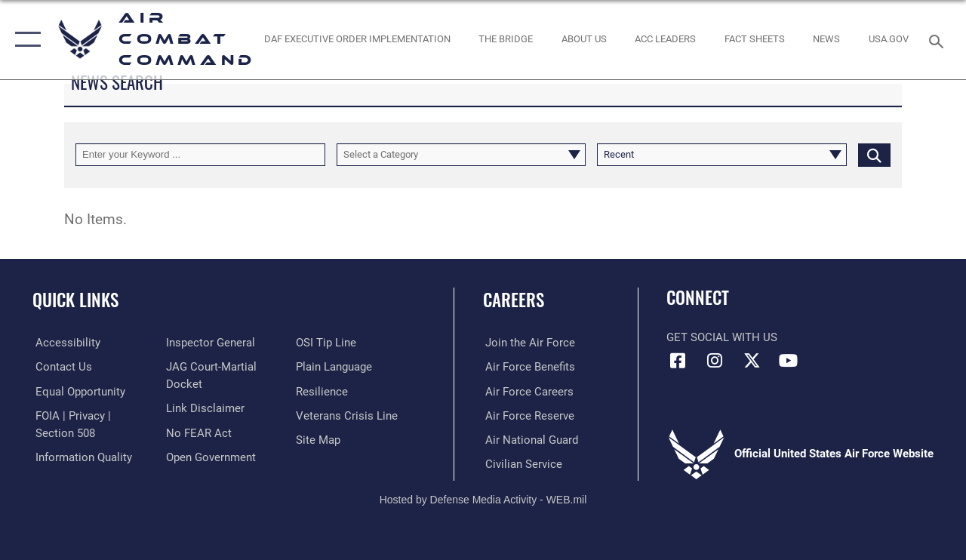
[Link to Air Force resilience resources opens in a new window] (323, 391)
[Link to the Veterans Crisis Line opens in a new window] (348, 415)
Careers (514, 300)
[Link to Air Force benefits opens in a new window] (528, 367)
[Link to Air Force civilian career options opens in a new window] (521, 463)
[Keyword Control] (200, 155)
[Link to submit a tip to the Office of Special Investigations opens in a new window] (327, 343)
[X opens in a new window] (752, 361)
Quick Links (75, 300)
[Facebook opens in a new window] (678, 361)
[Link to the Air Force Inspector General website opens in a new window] (209, 343)
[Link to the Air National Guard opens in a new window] (529, 439)
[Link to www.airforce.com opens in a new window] (528, 343)
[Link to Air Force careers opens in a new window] (527, 391)
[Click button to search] (874, 155)
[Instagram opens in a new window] (715, 361)
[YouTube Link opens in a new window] (789, 361)
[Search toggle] (939, 40)
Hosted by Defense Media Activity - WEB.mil (483, 498)
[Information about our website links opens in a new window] (204, 408)
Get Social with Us (722, 337)
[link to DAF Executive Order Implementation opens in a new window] (357, 39)
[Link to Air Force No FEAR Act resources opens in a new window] (197, 432)
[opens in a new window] (889, 39)
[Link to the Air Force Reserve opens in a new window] (528, 415)
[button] (25, 40)
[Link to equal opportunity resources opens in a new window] (77, 391)
